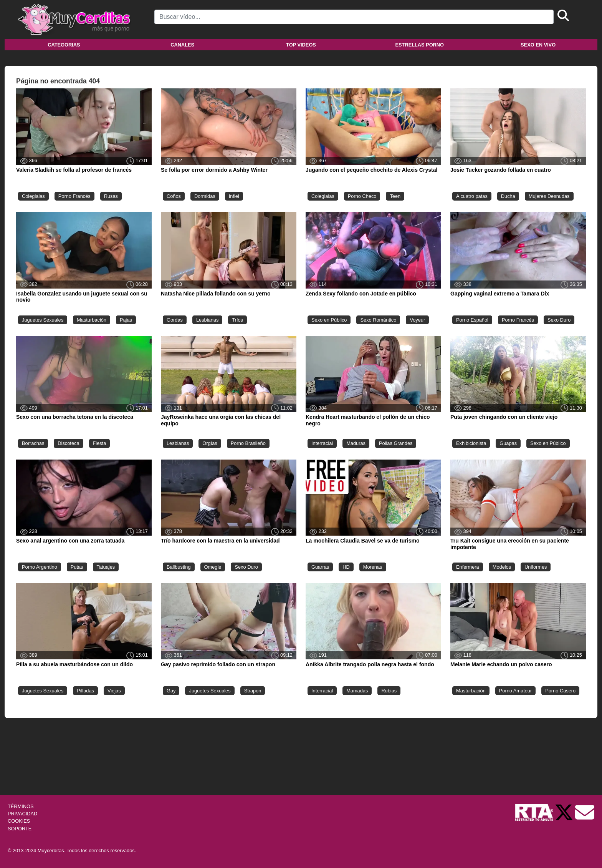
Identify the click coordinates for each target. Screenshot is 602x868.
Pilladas (85, 691)
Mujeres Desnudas (549, 196)
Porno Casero (560, 691)
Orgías (210, 443)
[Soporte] (585, 812)
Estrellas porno (420, 45)
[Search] (354, 17)
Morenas (373, 567)
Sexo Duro (559, 320)
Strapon (253, 691)
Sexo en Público (329, 320)
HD (346, 567)
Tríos (237, 320)
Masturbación (92, 320)
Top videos (301, 45)
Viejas (114, 691)
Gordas (175, 320)
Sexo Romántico (378, 320)
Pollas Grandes (396, 443)
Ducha (508, 196)
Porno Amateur (515, 691)
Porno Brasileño (248, 443)
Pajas (126, 320)
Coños (174, 196)
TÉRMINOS (21, 806)
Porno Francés (74, 196)
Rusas (111, 196)
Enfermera (468, 567)
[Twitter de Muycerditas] (565, 812)
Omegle (213, 567)
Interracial (322, 443)
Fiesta (100, 443)
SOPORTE (20, 829)
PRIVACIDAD (22, 814)
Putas (77, 567)
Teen (395, 196)
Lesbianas (207, 320)
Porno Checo (362, 196)
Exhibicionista (471, 443)
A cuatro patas (472, 196)
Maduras (356, 443)
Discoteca (68, 443)
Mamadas (357, 691)
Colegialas (33, 196)
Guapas (508, 443)
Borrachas (33, 443)
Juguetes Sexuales (43, 320)
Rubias (389, 691)
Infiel (234, 196)
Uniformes (536, 567)
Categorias (64, 45)
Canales (182, 45)
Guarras (320, 567)
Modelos (502, 567)
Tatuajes (106, 567)
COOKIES (19, 821)
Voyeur (417, 320)
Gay (171, 691)
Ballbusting (179, 567)
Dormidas (205, 196)
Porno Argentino (40, 567)
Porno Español (472, 320)
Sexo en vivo (538, 45)
